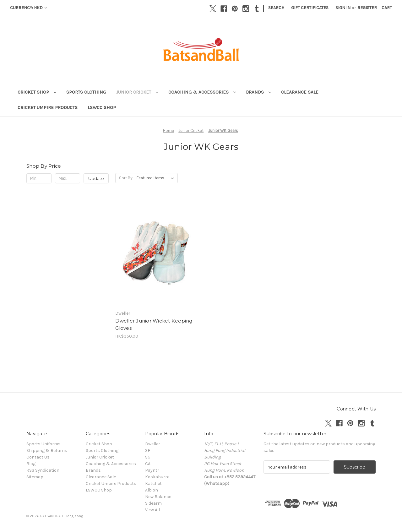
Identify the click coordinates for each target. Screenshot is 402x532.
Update (96, 178)
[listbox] (157, 178)
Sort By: (126, 178)
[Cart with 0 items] (387, 8)
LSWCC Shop (102, 107)
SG (148, 457)
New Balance (158, 497)
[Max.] (68, 178)
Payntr (152, 470)
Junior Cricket (137, 92)
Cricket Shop (37, 92)
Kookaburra (157, 477)
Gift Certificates (310, 8)
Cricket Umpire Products (48, 107)
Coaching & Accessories (202, 92)
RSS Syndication (43, 470)
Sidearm (153, 503)
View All (152, 510)
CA (148, 464)
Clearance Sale (300, 92)
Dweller (153, 444)
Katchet (153, 483)
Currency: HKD (29, 8)
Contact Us (38, 457)
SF (148, 451)
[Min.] (39, 178)
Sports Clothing (86, 92)
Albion (152, 490)
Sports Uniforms (43, 444)
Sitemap (35, 477)
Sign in (343, 8)
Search (276, 8)
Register (367, 8)
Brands (258, 92)
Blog (31, 464)
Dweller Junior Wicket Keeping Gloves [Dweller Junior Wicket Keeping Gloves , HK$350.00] (154, 324)
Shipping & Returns (47, 451)
